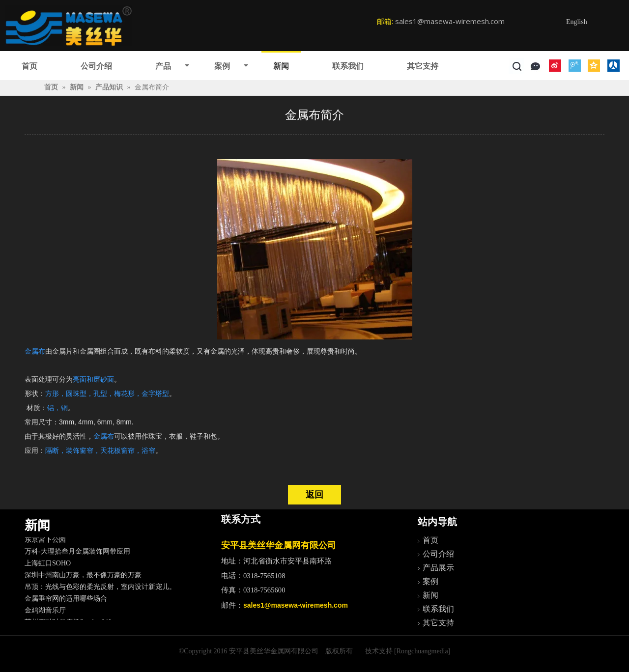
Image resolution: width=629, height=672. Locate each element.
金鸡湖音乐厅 (45, 612)
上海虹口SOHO (48, 565)
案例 (222, 66)
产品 (163, 66)
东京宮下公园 (45, 542)
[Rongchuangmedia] (422, 651)
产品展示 (438, 568)
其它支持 (423, 66)
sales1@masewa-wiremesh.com (450, 21)
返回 (314, 495)
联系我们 (348, 66)
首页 (29, 66)
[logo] (69, 26)
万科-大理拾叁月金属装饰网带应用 (77, 553)
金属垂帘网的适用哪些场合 (66, 601)
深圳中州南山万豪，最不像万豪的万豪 (83, 577)
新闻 (281, 66)
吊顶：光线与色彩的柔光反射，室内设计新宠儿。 (100, 589)
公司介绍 (96, 66)
